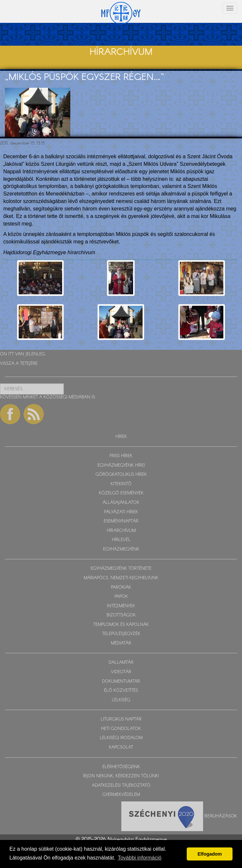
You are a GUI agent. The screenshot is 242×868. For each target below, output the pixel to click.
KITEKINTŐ (121, 484)
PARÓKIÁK (121, 588)
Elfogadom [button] (210, 854)
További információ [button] (139, 858)
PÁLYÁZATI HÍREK (121, 512)
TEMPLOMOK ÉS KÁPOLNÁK (121, 625)
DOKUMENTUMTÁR (121, 682)
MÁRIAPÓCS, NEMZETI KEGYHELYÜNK (121, 578)
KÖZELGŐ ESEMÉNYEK (121, 493)
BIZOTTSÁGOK (121, 615)
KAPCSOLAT (121, 747)
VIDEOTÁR (121, 672)
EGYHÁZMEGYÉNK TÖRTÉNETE (121, 569)
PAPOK (121, 597)
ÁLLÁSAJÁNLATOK (121, 503)
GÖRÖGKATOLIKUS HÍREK (121, 475)
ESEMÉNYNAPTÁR (121, 521)
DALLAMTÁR (121, 663)
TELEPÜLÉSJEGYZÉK (121, 634)
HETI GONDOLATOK (121, 729)
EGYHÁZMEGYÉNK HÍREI (121, 465)
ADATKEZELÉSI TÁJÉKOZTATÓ (121, 786)
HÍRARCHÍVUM (121, 531)
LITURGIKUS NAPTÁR (121, 719)
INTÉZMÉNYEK (121, 606)
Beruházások (221, 816)
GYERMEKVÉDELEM (121, 795)
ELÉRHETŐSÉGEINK (121, 767)
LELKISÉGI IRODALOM (121, 738)
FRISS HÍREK (121, 456)
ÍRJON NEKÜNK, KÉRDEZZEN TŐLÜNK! (121, 776)
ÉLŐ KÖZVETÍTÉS (121, 691)
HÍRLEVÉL (121, 540)
